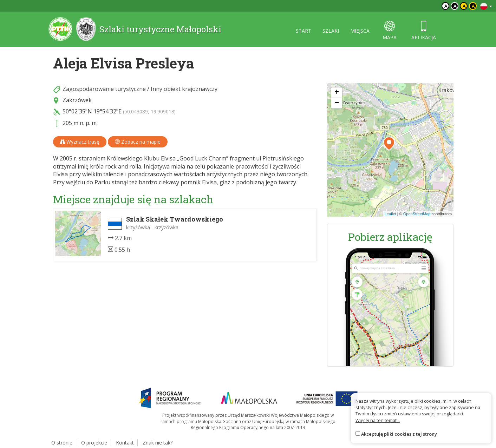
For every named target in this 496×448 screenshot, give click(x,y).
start (304, 31)
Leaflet (390, 214)
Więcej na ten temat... (378, 420)
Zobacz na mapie (138, 142)
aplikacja (424, 31)
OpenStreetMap (417, 214)
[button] (389, 144)
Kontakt (125, 443)
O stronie (62, 443)
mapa (390, 31)
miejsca (360, 31)
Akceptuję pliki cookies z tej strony (399, 434)
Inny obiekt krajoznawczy (184, 89)
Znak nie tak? (158, 443)
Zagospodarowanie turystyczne (104, 89)
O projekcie (94, 443)
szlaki (331, 31)
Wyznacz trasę (80, 142)
